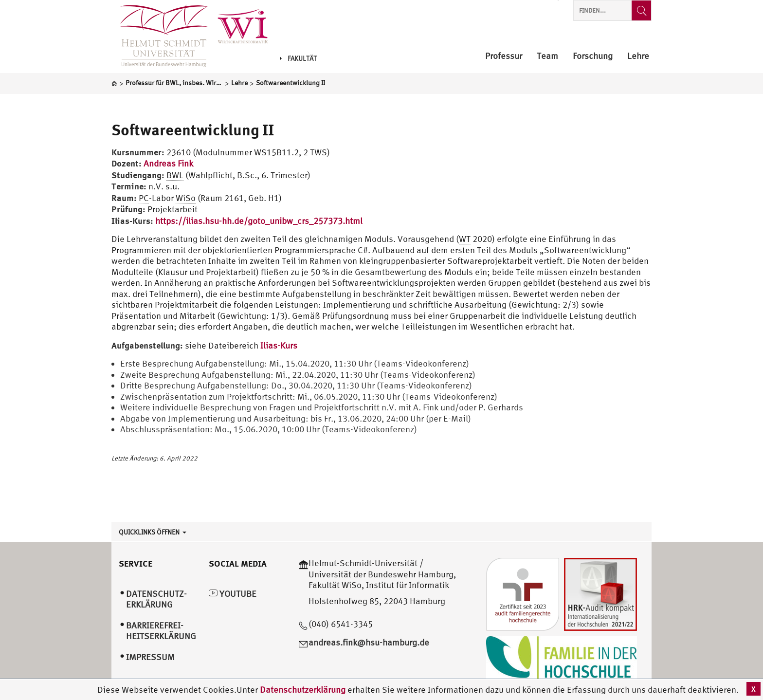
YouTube (233, 594)
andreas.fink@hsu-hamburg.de (369, 642)
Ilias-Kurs (279, 345)
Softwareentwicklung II (193, 129)
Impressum (150, 657)
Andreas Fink (168, 163)
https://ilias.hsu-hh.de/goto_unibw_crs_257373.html (259, 221)
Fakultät (298, 58)
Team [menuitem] (547, 56)
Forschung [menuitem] (593, 56)
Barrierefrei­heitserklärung (161, 631)
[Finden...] (641, 10)
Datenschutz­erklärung (156, 599)
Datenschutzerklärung (303, 690)
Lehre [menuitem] (638, 56)
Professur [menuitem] (504, 56)
